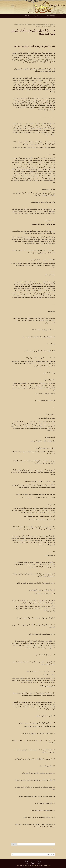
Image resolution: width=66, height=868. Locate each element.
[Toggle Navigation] (13, 7)
